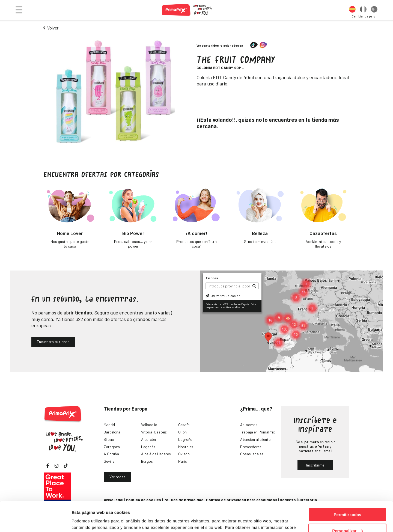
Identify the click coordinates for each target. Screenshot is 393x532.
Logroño (185, 439)
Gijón (182, 432)
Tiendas (212, 278)
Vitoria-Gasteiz (154, 432)
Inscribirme (315, 465)
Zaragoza (112, 447)
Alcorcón (148, 439)
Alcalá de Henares (156, 454)
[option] (352, 10)
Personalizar (348, 503)
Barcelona (112, 432)
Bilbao (109, 439)
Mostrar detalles (87, 521)
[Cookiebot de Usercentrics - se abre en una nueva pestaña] (35, 521)
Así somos (249, 425)
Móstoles (186, 447)
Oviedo (184, 454)
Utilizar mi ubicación (223, 296)
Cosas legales (252, 454)
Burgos (147, 461)
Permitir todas (348, 487)
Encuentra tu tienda (53, 342)
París (183, 461)
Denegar (347, 518)
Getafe (184, 425)
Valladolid (149, 425)
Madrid (109, 425)
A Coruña (111, 454)
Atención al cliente (255, 439)
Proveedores (251, 447)
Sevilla (109, 461)
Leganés (148, 447)
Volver (53, 28)
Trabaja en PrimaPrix (257, 432)
